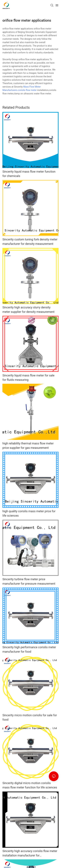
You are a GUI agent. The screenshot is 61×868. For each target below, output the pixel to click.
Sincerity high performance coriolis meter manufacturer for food (29, 649)
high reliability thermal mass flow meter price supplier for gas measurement (28, 446)
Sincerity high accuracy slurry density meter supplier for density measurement (28, 310)
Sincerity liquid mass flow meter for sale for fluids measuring (28, 378)
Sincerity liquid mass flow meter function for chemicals (29, 174)
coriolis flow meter (27, 90)
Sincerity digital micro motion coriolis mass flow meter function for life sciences (30, 785)
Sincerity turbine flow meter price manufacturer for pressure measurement (29, 581)
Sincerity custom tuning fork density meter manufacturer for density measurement (30, 242)
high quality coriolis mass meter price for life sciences (29, 513)
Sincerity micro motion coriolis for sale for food (30, 717)
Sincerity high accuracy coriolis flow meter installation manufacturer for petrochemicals (30, 853)
